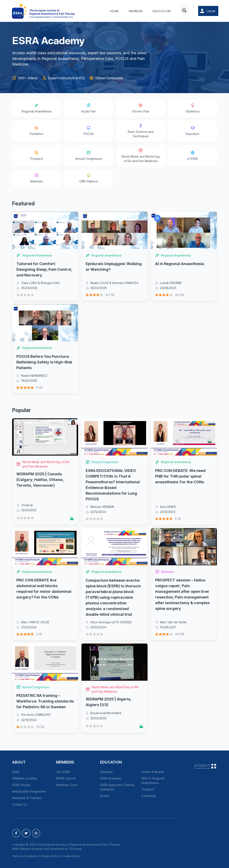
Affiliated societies (25, 778)
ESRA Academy (111, 778)
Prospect (148, 789)
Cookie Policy (71, 856)
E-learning (149, 796)
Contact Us (20, 804)
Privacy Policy (50, 856)
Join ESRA (63, 772)
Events (105, 796)
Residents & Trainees (27, 798)
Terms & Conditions (25, 856)
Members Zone (67, 785)
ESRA (16, 772)
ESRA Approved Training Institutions (117, 787)
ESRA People (21, 785)
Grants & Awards (153, 772)
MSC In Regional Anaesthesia (153, 781)
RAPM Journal (66, 778)
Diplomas (106, 772)
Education (162, 11)
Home (114, 11)
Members (136, 11)
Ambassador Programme (29, 791)
